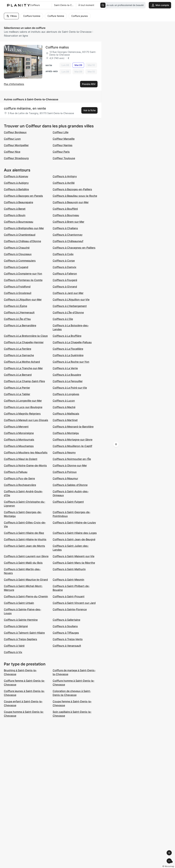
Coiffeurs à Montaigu (66, 433)
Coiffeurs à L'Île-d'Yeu (17, 319)
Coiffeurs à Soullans (65, 626)
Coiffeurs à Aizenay (16, 176)
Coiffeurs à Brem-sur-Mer (68, 222)
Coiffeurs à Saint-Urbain (19, 603)
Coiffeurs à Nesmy (64, 452)
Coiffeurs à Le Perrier (17, 388)
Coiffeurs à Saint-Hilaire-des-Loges (75, 533)
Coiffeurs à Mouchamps (19, 446)
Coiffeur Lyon (12, 139)
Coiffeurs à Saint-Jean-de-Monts (24, 546)
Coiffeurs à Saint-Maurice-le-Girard (26, 580)
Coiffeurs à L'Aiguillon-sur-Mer (23, 299)
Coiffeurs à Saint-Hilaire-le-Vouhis (25, 539)
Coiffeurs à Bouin (15, 215)
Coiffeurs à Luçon (64, 401)
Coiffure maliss (57, 47)
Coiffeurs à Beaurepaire (18, 202)
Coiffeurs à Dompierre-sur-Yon (23, 274)
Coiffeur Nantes (63, 145)
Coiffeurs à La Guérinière (68, 355)
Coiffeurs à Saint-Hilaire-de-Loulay (74, 522)
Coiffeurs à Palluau (16, 472)
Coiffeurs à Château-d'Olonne (22, 241)
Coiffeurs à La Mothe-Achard (22, 362)
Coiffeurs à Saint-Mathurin (69, 569)
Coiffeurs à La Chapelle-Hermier (24, 342)
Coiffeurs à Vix (13, 652)
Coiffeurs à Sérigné (16, 626)
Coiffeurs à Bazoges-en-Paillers (72, 189)
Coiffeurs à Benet (15, 209)
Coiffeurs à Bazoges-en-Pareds (23, 196)
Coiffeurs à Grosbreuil (18, 293)
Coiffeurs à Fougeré (65, 280)
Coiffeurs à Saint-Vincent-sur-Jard (74, 603)
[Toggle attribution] (171, 865)
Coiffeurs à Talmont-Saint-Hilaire (24, 633)
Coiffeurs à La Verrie (65, 368)
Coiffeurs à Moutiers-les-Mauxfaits (26, 452)
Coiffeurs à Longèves (66, 394)
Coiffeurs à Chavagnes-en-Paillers (74, 248)
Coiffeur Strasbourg (16, 158)
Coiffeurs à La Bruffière (67, 336)
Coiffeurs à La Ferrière (17, 349)
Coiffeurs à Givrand (65, 287)
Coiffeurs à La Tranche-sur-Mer (23, 368)
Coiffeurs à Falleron (65, 274)
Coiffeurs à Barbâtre (16, 189)
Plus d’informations (14, 84)
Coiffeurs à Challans (65, 228)
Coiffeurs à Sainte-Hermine (21, 620)
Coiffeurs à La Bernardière (20, 325)
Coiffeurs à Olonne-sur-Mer (70, 465)
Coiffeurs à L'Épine (15, 306)
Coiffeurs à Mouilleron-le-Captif (72, 446)
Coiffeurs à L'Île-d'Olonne (68, 312)
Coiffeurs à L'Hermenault (19, 312)
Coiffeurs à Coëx (63, 254)
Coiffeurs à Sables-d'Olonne (70, 485)
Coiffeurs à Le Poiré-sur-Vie (70, 388)
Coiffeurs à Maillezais (66, 414)
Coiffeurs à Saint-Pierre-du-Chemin (26, 596)
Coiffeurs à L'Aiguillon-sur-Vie (71, 299)
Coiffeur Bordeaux (15, 132)
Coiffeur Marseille (64, 139)
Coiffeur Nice (12, 152)
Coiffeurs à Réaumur (65, 478)
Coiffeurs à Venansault (67, 646)
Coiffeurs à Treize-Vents (68, 639)
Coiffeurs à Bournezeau (19, 222)
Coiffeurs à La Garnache (19, 355)
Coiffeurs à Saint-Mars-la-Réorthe (74, 563)
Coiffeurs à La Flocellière (68, 349)
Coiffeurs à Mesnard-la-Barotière (73, 427)
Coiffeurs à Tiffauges (66, 633)
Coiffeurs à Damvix (64, 267)
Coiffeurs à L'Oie (63, 319)
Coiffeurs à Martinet (65, 420)
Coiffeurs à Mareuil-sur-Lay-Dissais (26, 420)
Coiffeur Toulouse (64, 158)
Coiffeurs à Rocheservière (20, 485)
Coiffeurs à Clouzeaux (18, 254)
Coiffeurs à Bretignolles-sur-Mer (24, 228)
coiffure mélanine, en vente (25, 108)
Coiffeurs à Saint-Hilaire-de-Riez (24, 533)
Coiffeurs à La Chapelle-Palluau (72, 342)
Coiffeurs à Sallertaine (66, 620)
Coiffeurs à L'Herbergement (70, 306)
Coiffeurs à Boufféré (65, 209)
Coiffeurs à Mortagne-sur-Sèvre (73, 440)
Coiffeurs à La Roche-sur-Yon (71, 362)
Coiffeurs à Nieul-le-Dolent (21, 459)
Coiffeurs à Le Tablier (17, 394)
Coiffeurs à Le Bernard (18, 375)
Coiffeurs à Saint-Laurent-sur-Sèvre (26, 556)
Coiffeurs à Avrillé (64, 183)
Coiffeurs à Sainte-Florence (70, 609)
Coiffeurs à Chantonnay (68, 235)
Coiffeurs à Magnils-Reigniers (22, 414)
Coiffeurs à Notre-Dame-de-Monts (25, 465)
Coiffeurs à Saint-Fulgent (68, 502)
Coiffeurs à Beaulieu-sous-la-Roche (75, 196)
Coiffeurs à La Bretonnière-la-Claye (26, 336)
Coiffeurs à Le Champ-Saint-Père (24, 381)
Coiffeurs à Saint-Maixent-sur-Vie (73, 556)
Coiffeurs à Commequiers (20, 261)
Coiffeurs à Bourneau (66, 215)
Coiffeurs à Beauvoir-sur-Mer (71, 202)
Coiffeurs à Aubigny (16, 183)
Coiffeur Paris (61, 152)
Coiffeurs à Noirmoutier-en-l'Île (72, 459)
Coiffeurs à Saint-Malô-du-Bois (23, 563)
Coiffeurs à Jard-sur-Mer (68, 293)
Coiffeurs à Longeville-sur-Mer (23, 401)
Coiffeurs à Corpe (64, 261)
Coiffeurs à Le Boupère (67, 375)
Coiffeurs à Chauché (17, 248)
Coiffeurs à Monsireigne (19, 433)
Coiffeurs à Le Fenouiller (68, 381)
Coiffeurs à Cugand (16, 267)
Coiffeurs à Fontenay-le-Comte (23, 280)
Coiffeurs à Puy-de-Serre (19, 478)
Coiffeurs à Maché (64, 407)
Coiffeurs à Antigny (65, 176)
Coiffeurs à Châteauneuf (68, 241)
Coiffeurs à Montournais (19, 440)
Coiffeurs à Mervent (16, 427)
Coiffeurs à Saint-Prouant (69, 596)
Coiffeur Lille (61, 132)
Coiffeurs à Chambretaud (20, 235)
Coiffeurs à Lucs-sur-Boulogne (23, 407)
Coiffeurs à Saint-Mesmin (68, 580)
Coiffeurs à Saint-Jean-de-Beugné (74, 539)
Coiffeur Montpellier (16, 145)
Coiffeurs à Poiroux (65, 472)
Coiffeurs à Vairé (14, 646)
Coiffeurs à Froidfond (17, 287)
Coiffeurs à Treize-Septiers (20, 639)
